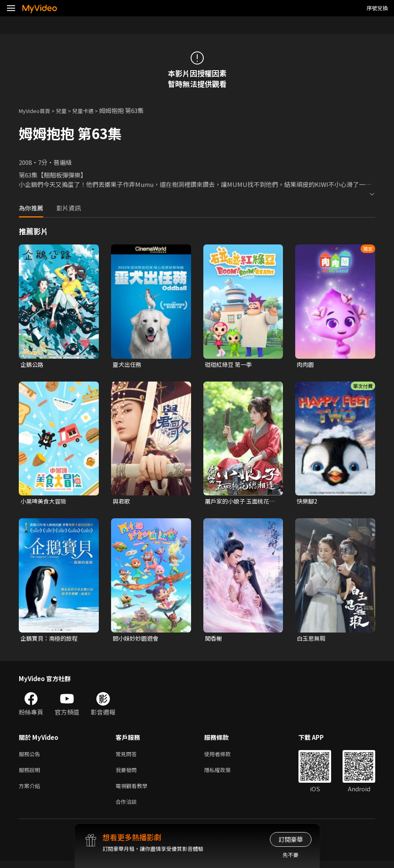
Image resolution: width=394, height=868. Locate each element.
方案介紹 (31, 791)
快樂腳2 (308, 502)
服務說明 (31, 774)
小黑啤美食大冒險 (45, 502)
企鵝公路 (33, 365)
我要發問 (128, 774)
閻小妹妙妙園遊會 (137, 640)
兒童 (68, 110)
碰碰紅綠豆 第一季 (230, 365)
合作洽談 (128, 808)
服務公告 (31, 757)
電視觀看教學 (134, 791)
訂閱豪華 (291, 839)
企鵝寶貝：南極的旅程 (51, 640)
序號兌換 (377, 8)
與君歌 (122, 502)
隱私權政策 (224, 774)
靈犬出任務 (128, 365)
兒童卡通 (92, 110)
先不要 (290, 855)
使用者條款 (224, 757)
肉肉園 (306, 365)
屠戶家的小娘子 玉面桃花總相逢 (239, 502)
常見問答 (128, 757)
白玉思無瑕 (312, 640)
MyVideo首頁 (37, 110)
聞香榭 (214, 640)
